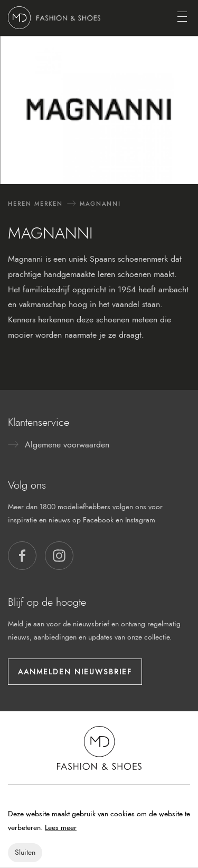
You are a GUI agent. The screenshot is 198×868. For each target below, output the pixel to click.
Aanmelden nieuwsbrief (75, 672)
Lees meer (61, 828)
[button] (22, 556)
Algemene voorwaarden (67, 445)
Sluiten (25, 852)
